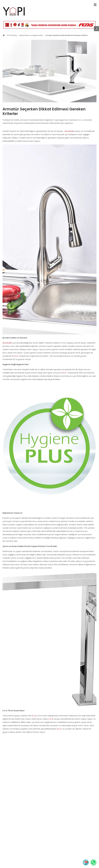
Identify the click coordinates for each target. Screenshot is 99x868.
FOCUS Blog (12, 35)
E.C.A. (16, 356)
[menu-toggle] (95, 5)
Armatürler (69, 131)
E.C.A (64, 373)
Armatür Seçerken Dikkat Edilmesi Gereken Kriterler (67, 35)
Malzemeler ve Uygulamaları (31, 35)
